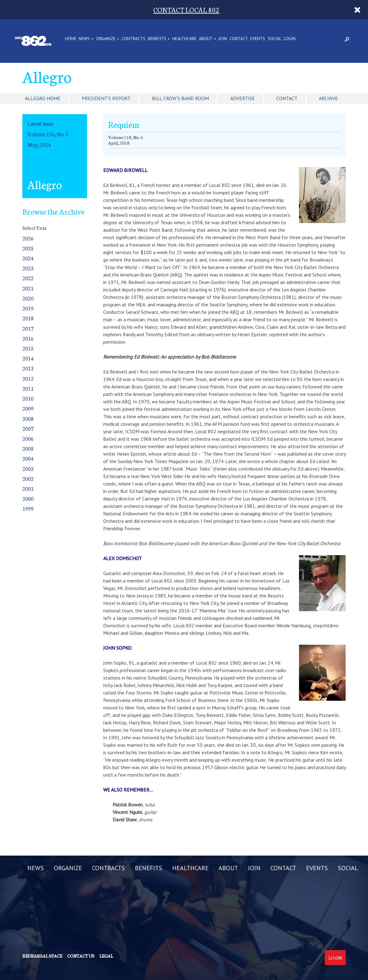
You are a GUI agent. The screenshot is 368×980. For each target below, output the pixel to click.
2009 (28, 408)
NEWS (84, 39)
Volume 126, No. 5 (48, 134)
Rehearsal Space (42, 956)
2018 (28, 318)
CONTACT (239, 39)
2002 (28, 478)
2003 (28, 469)
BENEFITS (157, 39)
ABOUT (206, 39)
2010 (28, 398)
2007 (28, 428)
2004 (28, 458)
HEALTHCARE (184, 39)
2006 (28, 438)
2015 (28, 348)
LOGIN (290, 39)
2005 (28, 448)
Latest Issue (41, 123)
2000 (28, 498)
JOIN (223, 39)
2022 (28, 278)
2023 (28, 268)
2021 (28, 288)
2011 (28, 388)
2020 (28, 298)
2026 (28, 238)
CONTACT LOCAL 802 (186, 9)
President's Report (106, 98)
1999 (28, 508)
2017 (28, 328)
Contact (287, 98)
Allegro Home (43, 98)
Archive (328, 98)
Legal (106, 956)
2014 (28, 358)
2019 (28, 308)
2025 (28, 248)
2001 (28, 488)
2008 (28, 418)
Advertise (243, 98)
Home (71, 39)
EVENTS (258, 39)
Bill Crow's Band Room (180, 98)
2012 (28, 378)
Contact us (81, 956)
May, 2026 (39, 144)
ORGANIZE (106, 39)
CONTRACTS (133, 39)
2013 (28, 368)
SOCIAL (275, 39)
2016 (28, 338)
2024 (28, 258)
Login (335, 958)
